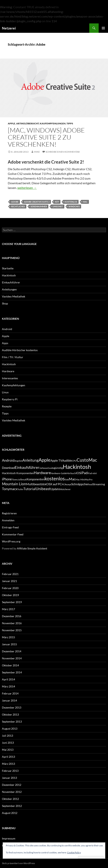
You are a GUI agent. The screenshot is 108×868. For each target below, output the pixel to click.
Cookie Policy (74, 852)
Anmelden (8, 520)
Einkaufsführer (11, 282)
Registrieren (9, 513)
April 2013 (8, 757)
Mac (85, 202)
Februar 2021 (10, 574)
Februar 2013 (10, 771)
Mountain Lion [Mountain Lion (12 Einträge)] (14, 484)
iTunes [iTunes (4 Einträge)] (15, 479)
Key (57, 202)
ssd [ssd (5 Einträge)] (91, 484)
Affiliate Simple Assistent (32, 548)
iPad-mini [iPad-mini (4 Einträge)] (92, 473)
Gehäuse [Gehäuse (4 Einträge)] (44, 468)
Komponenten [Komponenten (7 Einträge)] (35, 479)
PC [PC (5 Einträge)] (63, 484)
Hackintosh (9, 275)
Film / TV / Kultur (13, 357)
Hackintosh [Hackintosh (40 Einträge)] (77, 467)
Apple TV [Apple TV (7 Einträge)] (56, 460)
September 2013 (12, 722)
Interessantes (10, 378)
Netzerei (9, 28)
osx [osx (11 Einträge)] (44, 484)
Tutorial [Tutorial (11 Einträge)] (30, 489)
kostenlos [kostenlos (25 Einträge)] (55, 478)
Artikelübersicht (27, 123)
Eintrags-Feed (10, 527)
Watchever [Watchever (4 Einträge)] (65, 489)
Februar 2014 (10, 693)
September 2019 (12, 602)
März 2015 (8, 637)
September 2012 (12, 806)
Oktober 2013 (10, 714)
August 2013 (10, 729)
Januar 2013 (9, 778)
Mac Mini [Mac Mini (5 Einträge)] (80, 479)
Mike (37, 152)
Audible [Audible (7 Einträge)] (67, 460)
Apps (5, 343)
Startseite (8, 268)
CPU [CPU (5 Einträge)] (74, 461)
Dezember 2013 (12, 707)
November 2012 (12, 792)
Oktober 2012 (10, 799)
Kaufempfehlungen (53, 123)
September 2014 (12, 672)
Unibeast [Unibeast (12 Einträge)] (43, 489)
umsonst (58, 206)
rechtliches (18, 206)
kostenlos (71, 202)
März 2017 (8, 609)
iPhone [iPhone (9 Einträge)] (7, 479)
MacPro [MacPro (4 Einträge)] (89, 479)
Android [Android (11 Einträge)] (8, 460)
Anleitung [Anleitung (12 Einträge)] (31, 460)
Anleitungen (9, 289)
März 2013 (8, 764)
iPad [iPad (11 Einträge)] (84, 473)
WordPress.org (11, 541)
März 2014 (8, 686)
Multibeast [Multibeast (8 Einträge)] (34, 484)
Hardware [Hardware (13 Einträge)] (42, 473)
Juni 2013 (8, 743)
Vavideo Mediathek (14, 296)
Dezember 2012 (12, 785)
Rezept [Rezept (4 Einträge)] (68, 484)
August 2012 (10, 813)
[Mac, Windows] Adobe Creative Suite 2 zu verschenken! (46, 137)
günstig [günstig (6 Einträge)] (58, 468)
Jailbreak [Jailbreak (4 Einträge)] (22, 479)
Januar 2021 (9, 581)
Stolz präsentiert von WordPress (18, 863)
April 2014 (8, 679)
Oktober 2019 (10, 595)
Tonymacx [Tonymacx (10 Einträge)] (10, 489)
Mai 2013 (8, 750)
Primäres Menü (103, 28)
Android (7, 329)
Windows (74, 206)
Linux (5, 392)
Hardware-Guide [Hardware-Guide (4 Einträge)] (59, 473)
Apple (12, 123)
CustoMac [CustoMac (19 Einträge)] (87, 460)
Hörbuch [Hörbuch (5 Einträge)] (71, 473)
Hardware (8, 371)
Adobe (15, 202)
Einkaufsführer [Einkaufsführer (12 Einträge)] (27, 467)
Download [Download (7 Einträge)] (8, 468)
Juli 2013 (8, 736)
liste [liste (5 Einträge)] (67, 479)
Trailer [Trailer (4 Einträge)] (20, 489)
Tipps (70, 123)
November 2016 (12, 623)
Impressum (9, 838)
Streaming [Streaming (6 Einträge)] (99, 484)
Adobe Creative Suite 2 (37, 202)
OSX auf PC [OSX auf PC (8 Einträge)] (54, 484)
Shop (5, 303)
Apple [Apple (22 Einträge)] (45, 460)
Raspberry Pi (10, 399)
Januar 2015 (9, 644)
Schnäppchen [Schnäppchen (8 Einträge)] (80, 484)
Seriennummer (39, 206)
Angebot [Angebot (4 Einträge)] (18, 461)
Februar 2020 (10, 588)
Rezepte (7, 406)
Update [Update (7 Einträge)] (55, 489)
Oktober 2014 (10, 665)
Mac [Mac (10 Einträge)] (72, 479)
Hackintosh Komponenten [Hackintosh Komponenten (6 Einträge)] (18, 473)
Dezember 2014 (12, 651)
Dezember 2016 (12, 616)
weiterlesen (27, 188)
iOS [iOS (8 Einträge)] (78, 473)
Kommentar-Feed (13, 534)
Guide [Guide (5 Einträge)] (51, 468)
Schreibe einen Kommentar (63, 152)
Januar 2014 (9, 700)
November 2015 (12, 630)
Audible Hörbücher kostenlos (20, 350)
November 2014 (12, 658)
